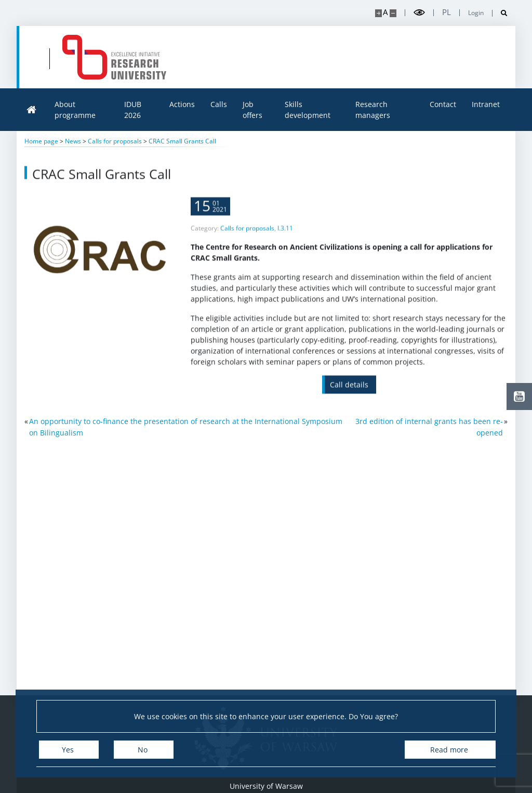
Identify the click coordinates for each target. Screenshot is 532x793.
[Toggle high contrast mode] (419, 13)
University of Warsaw (266, 786)
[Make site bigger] (378, 13)
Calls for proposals (247, 239)
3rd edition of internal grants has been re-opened (429, 427)
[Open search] (500, 13)
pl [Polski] (447, 12)
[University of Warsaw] (92, 57)
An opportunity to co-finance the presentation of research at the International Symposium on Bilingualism (186, 427)
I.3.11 (285, 239)
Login (476, 13)
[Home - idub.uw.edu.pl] (224, 57)
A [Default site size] (385, 12)
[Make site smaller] (393, 13)
